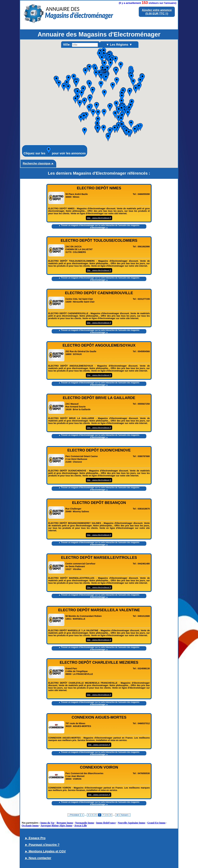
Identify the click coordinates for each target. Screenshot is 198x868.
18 (117, 815)
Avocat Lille (81, 826)
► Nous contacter (38, 858)
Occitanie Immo (30, 826)
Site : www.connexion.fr (99, 745)
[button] (128, 114)
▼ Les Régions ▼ (119, 45)
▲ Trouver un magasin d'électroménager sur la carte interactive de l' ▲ (99, 226)
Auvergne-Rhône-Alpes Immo (56, 826)
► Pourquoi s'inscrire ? (42, 845)
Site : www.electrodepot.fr (99, 218)
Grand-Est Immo (156, 823)
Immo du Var (47, 823)
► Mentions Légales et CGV (45, 851)
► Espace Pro (35, 838)
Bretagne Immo (65, 823)
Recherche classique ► (38, 163)
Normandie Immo (85, 823)
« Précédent (74, 815)
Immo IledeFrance (106, 823)
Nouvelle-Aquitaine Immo (131, 823)
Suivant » (125, 815)
